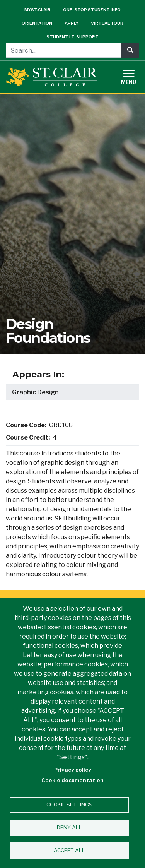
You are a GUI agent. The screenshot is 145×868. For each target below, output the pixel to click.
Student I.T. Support (72, 37)
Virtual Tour (107, 23)
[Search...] (64, 50)
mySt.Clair (38, 10)
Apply (72, 23)
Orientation (37, 23)
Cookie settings (69, 805)
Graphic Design (35, 392)
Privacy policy (73, 770)
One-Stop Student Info (92, 10)
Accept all (69, 850)
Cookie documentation (72, 780)
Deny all (69, 827)
